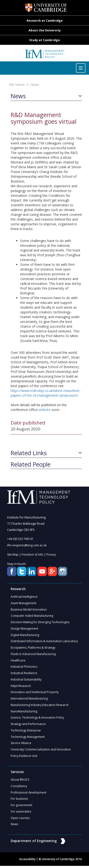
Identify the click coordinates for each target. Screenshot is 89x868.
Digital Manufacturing (25, 635)
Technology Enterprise (26, 732)
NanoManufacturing (24, 713)
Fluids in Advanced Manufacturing (33, 655)
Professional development (28, 794)
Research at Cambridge (45, 21)
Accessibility (27, 861)
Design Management (24, 629)
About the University (45, 30)
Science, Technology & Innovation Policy (37, 719)
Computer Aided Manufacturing (32, 616)
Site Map (13, 555)
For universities (21, 813)
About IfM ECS (20, 781)
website (45, 410)
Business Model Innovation (29, 610)
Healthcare (18, 661)
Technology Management (28, 738)
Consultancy (19, 788)
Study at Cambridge (44, 40)
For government (21, 807)
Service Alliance (21, 745)
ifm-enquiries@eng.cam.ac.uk (27, 545)
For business (19, 801)
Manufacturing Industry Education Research (40, 706)
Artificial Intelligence (24, 597)
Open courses (20, 820)
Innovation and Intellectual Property (35, 693)
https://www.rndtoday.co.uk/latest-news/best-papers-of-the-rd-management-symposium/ (46, 393)
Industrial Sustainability (26, 680)
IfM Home (17, 85)
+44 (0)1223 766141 (20, 539)
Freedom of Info (33, 555)
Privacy (51, 555)
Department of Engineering (38, 843)
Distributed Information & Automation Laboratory (44, 642)
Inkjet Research (21, 687)
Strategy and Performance (28, 725)
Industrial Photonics (24, 668)
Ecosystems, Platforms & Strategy (33, 648)
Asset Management (23, 603)
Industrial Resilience (24, 674)
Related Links (29, 453)
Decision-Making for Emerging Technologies (40, 623)
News (35, 85)
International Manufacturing (29, 700)
